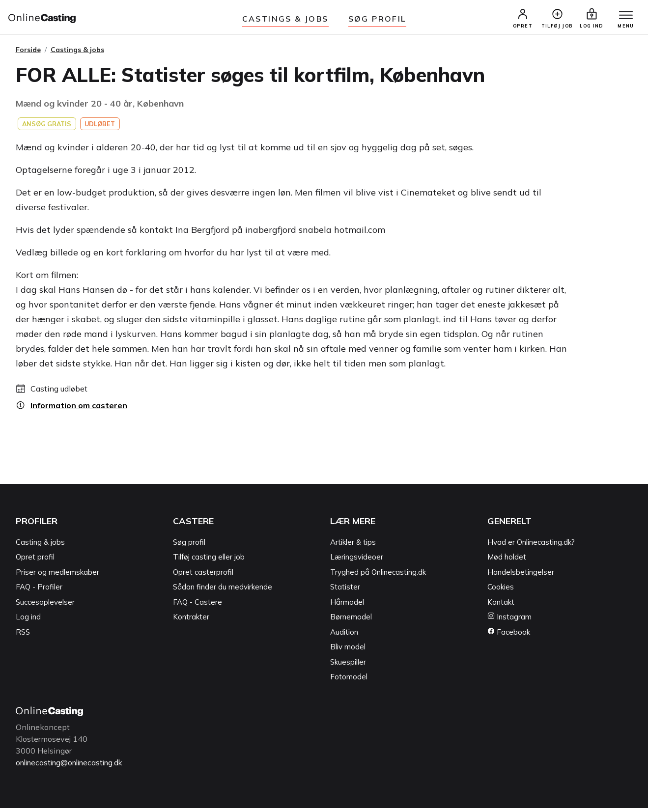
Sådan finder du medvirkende (223, 591)
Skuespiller (348, 666)
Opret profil (35, 561)
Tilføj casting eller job (209, 561)
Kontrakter (191, 621)
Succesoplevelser (45, 606)
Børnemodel (351, 621)
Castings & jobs (285, 19)
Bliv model (348, 651)
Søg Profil (377, 19)
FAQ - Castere (197, 606)
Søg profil (189, 546)
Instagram (509, 621)
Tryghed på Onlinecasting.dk (378, 576)
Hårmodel (347, 606)
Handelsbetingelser (521, 576)
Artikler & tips (353, 546)
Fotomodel (349, 681)
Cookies (501, 591)
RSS (23, 636)
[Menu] (622, 18)
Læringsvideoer (357, 561)
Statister (345, 591)
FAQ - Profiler (39, 591)
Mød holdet (507, 561)
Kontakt (501, 606)
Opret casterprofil (203, 576)
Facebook (509, 636)
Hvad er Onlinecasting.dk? (531, 546)
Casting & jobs (40, 546)
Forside (28, 54)
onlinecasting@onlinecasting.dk (74, 766)
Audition (344, 636)
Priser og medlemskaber (57, 576)
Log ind (28, 621)
